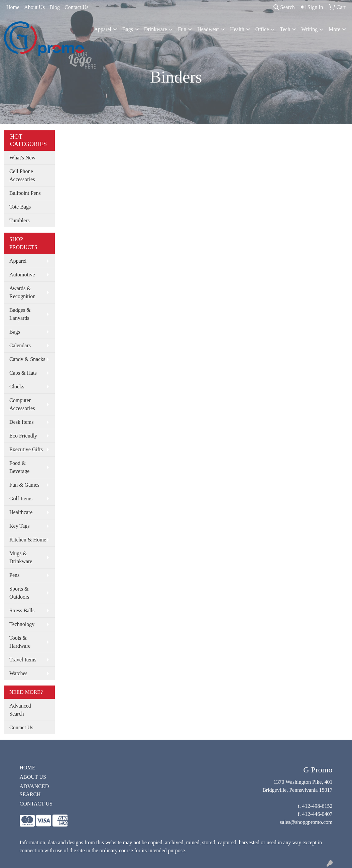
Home (13, 7)
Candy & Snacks (27, 359)
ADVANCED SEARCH (34, 790)
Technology (22, 624)
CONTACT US (36, 804)
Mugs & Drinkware (21, 557)
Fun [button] (182, 29)
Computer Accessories (22, 404)
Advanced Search (20, 710)
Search (284, 7)
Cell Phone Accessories (22, 175)
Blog (55, 7)
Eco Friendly (23, 436)
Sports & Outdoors (19, 593)
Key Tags (19, 526)
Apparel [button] (103, 29)
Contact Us (77, 7)
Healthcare (21, 512)
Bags (15, 332)
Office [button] (262, 29)
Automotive (22, 275)
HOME (28, 768)
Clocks (17, 387)
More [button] (334, 29)
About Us (34, 7)
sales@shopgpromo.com (306, 822)
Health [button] (237, 29)
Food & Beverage (19, 467)
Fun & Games (24, 485)
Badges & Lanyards (20, 314)
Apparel (18, 261)
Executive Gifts (26, 449)
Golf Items (21, 499)
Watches (18, 673)
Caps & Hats (23, 373)
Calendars (20, 345)
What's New (22, 158)
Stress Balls (22, 610)
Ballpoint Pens (25, 193)
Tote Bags (20, 207)
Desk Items (21, 422)
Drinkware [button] (155, 29)
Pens (14, 575)
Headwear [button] (208, 29)
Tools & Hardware (20, 642)
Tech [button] (285, 29)
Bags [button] (128, 29)
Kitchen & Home (28, 540)
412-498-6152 (317, 806)
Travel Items (23, 660)
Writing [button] (309, 29)
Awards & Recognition (22, 292)
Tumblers (20, 220)
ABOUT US (33, 777)
